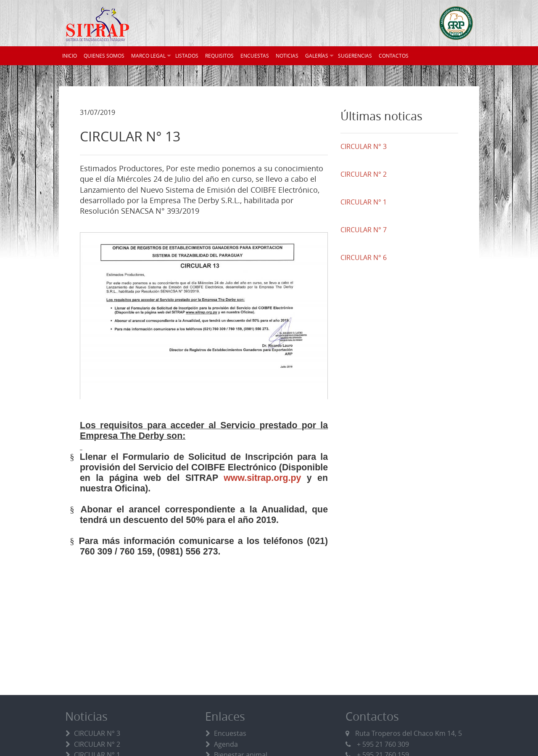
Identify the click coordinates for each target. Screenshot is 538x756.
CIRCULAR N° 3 (97, 733)
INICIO (70, 56)
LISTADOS (187, 56)
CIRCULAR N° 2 (97, 744)
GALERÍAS (317, 56)
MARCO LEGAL (148, 56)
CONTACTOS (394, 56)
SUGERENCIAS (355, 56)
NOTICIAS (287, 56)
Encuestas (230, 733)
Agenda (226, 744)
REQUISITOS (219, 56)
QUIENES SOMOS (104, 56)
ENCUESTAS (255, 56)
